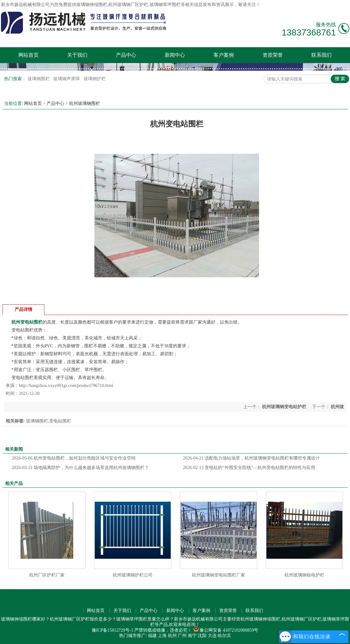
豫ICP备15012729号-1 (113, 630)
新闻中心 (175, 55)
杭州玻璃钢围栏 (85, 103)
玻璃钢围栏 (39, 79)
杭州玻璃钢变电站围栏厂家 (219, 575)
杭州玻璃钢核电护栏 (304, 575)
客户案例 (224, 55)
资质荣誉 (273, 55)
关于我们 (77, 55)
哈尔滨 (224, 636)
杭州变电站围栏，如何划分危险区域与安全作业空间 (74, 458)
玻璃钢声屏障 (67, 79)
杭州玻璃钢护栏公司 (133, 575)
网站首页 (29, 55)
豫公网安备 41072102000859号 (226, 630)
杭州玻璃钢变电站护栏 (284, 407)
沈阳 (202, 636)
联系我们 (321, 55)
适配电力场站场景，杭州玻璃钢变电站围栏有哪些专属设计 (252, 458)
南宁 (192, 636)
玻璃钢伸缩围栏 (92, 5)
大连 (212, 636)
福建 (152, 636)
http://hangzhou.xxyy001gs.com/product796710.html (66, 386)
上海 (162, 636)
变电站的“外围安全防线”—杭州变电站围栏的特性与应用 (249, 468)
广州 (182, 636)
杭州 (172, 636)
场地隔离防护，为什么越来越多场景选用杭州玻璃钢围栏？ (81, 468)
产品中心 (126, 55)
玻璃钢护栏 (95, 79)
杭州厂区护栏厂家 (47, 575)
